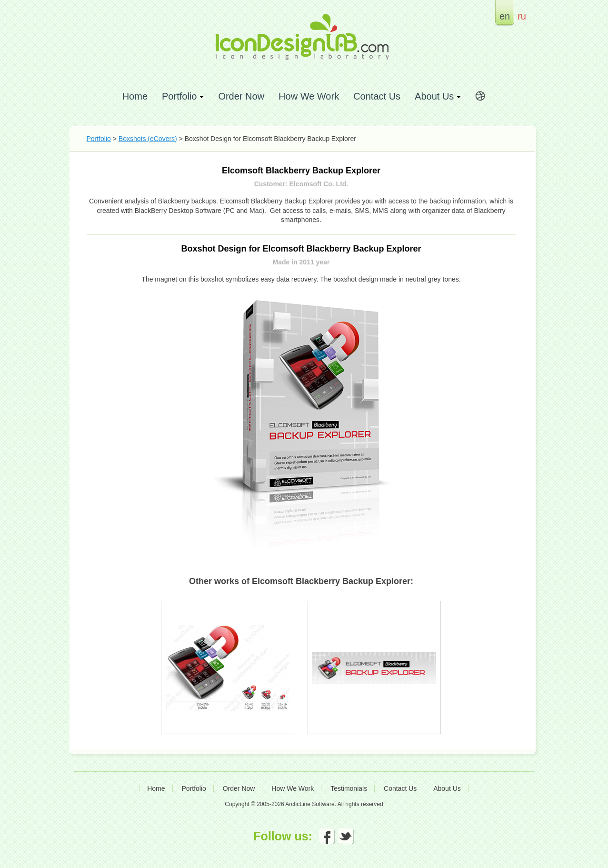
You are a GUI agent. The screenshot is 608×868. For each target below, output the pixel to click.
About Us (447, 788)
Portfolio (99, 139)
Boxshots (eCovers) (148, 139)
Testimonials (349, 788)
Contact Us (377, 96)
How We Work (309, 96)
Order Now (241, 96)
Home (135, 96)
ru (522, 16)
